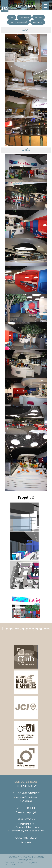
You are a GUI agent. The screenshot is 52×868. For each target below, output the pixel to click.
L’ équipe (26, 801)
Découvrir (26, 842)
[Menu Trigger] (46, 6)
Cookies (9, 862)
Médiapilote (26, 860)
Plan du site (12, 865)
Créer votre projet (26, 812)
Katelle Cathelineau (26, 798)
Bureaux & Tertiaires (26, 827)
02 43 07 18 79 (29, 786)
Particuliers (26, 824)
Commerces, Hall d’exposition (26, 831)
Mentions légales (27, 862)
